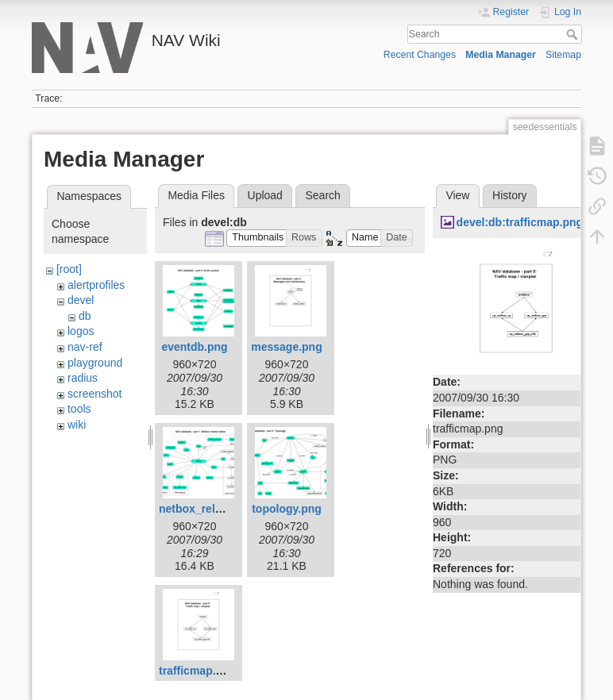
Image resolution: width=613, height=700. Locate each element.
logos (81, 331)
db (85, 316)
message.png (286, 347)
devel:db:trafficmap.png (520, 222)
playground (95, 363)
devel (81, 300)
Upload (265, 195)
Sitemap (563, 55)
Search (574, 34)
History (510, 195)
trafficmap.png (197, 671)
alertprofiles (96, 285)
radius (83, 378)
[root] (69, 269)
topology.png (287, 509)
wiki (77, 425)
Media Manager (501, 55)
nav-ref (85, 347)
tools (79, 409)
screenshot (94, 394)
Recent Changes (420, 55)
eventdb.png (194, 347)
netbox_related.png (210, 509)
